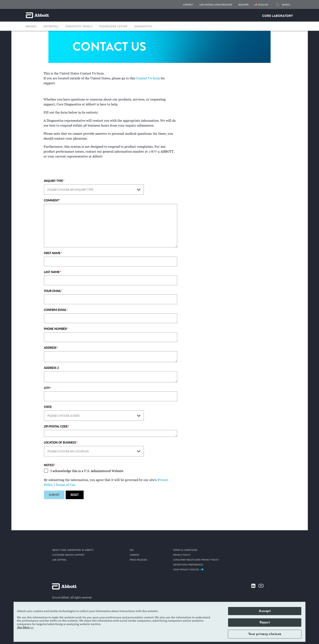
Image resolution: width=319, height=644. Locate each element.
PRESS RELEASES (138, 560)
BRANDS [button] (31, 26)
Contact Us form (148, 78)
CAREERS (134, 555)
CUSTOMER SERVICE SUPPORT (68, 555)
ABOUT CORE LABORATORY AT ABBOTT (73, 550)
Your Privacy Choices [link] (188, 570)
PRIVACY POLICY (182, 555)
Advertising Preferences (188, 565)
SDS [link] (132, 550)
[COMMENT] (111, 226)
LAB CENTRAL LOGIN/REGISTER (216, 5)
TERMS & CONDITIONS (185, 550)
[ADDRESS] (111, 357)
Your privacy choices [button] (265, 634)
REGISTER (244, 5)
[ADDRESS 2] (111, 377)
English (263, 5)
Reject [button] (265, 622)
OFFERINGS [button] (51, 26)
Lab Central (59, 560)
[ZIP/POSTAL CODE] (111, 433)
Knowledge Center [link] (113, 26)
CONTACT (188, 5)
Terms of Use (65, 485)
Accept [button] (265, 611)
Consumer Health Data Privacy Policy (196, 560)
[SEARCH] (286, 5)
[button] (278, 5)
